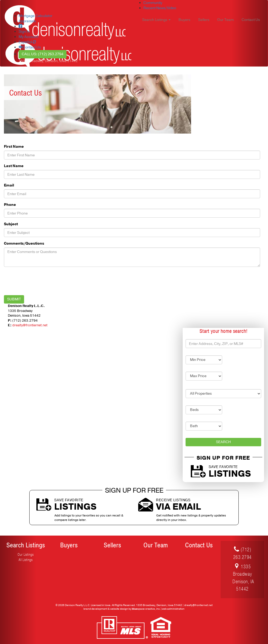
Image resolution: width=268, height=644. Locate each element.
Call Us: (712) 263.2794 (43, 54)
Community (153, 3)
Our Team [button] (225, 20)
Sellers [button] (204, 20)
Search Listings (26, 545)
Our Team (156, 545)
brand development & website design (106, 609)
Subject (11, 224)
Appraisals (27, 21)
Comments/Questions (24, 243)
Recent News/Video (160, 8)
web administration (173, 609)
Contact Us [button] (251, 20)
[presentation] (44, 281)
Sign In (24, 32)
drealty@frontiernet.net (30, 325)
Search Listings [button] (156, 20)
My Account (28, 37)
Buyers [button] (184, 20)
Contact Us (199, 545)
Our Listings (26, 555)
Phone (10, 205)
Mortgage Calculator (35, 16)
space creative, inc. (146, 609)
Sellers (112, 545)
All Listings (26, 560)
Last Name (14, 166)
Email (9, 185)
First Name (14, 147)
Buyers (69, 545)
